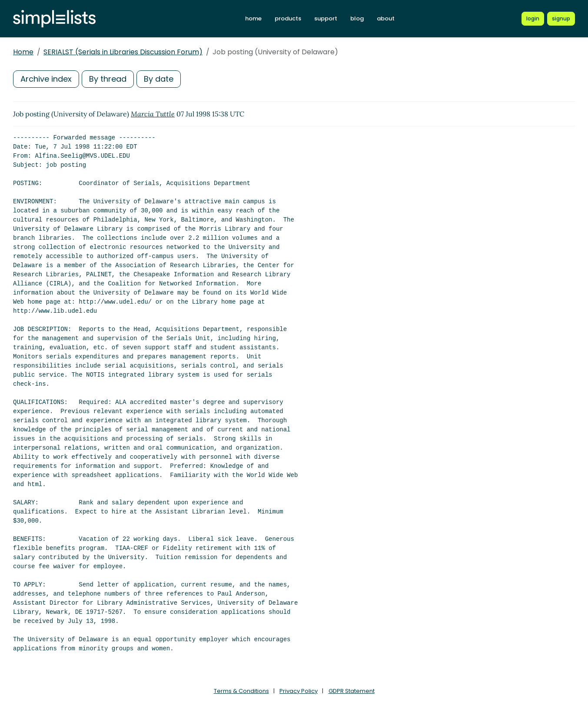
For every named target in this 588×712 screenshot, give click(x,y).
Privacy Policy (299, 691)
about (386, 18)
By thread (108, 79)
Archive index (46, 79)
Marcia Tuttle (153, 114)
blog (357, 18)
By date (159, 79)
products (288, 18)
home (253, 18)
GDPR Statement (352, 691)
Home (23, 52)
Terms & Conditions (241, 691)
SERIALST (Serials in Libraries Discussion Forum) (123, 52)
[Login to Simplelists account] (533, 19)
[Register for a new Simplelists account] (561, 19)
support (326, 18)
